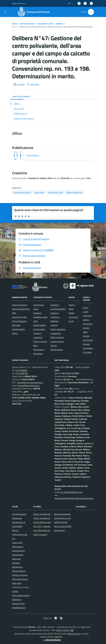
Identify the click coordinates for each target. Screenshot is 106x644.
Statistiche (17, 599)
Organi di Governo (20, 305)
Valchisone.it (59, 530)
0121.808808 (21, 370)
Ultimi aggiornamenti (21, 595)
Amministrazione (28, 24)
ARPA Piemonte (61, 522)
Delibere (59, 24)
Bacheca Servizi (19, 571)
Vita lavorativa (57, 350)
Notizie (72, 313)
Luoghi (86, 312)
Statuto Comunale (20, 575)
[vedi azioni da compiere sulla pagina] (33, 84)
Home (15, 24)
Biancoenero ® (74, 634)
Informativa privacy (20, 579)
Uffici (14, 313)
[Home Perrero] (35, 12)
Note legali (17, 583)
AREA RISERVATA (51, 640)
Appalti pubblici (40, 325)
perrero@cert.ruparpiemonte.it (30, 382)
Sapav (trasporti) (40, 534)
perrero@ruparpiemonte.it (29, 385)
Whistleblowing (19, 608)
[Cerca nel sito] (91, 12)
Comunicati (73, 317)
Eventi (86, 308)
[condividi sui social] (19, 84)
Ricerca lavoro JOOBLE (64, 526)
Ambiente (37, 313)
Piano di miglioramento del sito (20, 534)
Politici (15, 333)
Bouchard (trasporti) (62, 514)
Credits (15, 591)
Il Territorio (87, 316)
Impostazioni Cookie (20, 587)
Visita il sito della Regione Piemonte (48, 514)
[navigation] (5, 12)
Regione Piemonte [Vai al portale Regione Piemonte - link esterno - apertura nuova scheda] (19, 3)
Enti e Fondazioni (19, 321)
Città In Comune (63, 630)
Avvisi (71, 321)
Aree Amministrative (21, 309)
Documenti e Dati (45, 24)
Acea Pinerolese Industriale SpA (47, 530)
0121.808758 (22, 373)
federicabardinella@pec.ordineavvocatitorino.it (74, 498)
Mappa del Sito (18, 603)
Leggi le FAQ (17, 543)
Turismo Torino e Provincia (65, 518)
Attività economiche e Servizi (88, 340)
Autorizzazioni (39, 329)
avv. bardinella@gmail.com (71, 492)
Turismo (54, 345)
